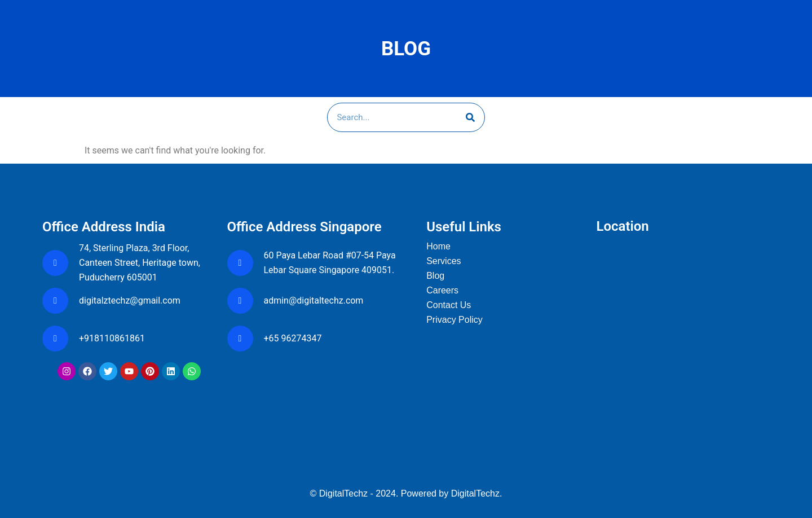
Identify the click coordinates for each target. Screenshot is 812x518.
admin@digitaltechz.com (315, 300)
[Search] (470, 117)
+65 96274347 (293, 338)
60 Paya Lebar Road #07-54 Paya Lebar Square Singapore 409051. (330, 263)
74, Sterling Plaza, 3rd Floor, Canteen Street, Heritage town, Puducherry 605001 (140, 263)
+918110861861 (114, 338)
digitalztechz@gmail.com (131, 300)
